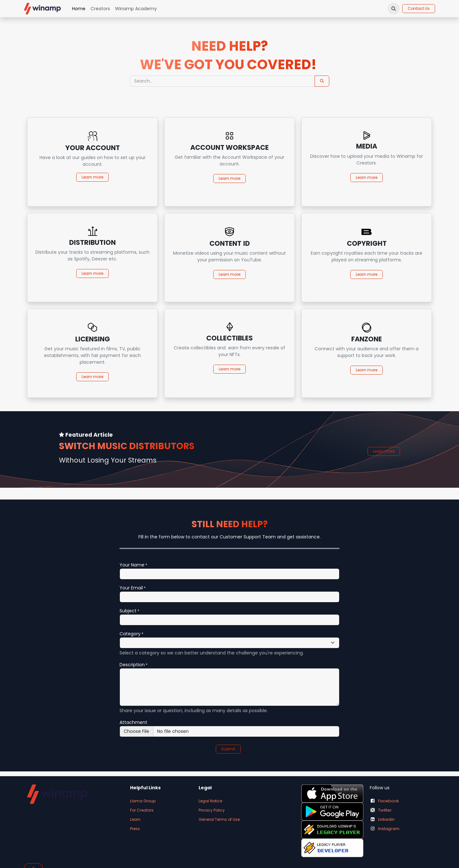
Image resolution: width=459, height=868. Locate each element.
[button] (394, 9)
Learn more (92, 273)
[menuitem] (79, 9)
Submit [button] (228, 749)
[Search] (322, 81)
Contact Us (419, 8)
